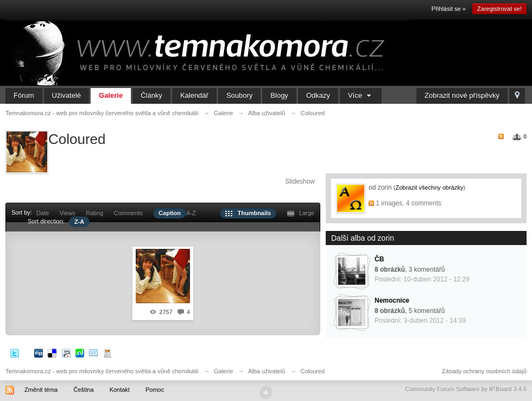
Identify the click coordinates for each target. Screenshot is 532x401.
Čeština (83, 390)
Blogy (279, 95)
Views (68, 213)
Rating (94, 213)
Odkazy (318, 95)
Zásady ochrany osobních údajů (484, 371)
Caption (170, 213)
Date (43, 213)
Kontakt (120, 390)
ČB (379, 259)
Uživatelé (66, 95)
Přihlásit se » (449, 9)
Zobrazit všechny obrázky (430, 187)
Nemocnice (392, 300)
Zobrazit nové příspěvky (462, 95)
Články (151, 95)
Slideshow (300, 181)
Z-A (79, 222)
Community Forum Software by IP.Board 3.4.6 (466, 389)
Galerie (111, 95)
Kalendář (194, 95)
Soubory (239, 95)
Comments (128, 213)
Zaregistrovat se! (499, 9)
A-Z (191, 213)
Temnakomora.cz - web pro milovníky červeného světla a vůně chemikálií (102, 371)
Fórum (24, 95)
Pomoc (155, 390)
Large (301, 213)
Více (361, 95)
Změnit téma (41, 390)
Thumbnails (248, 213)
